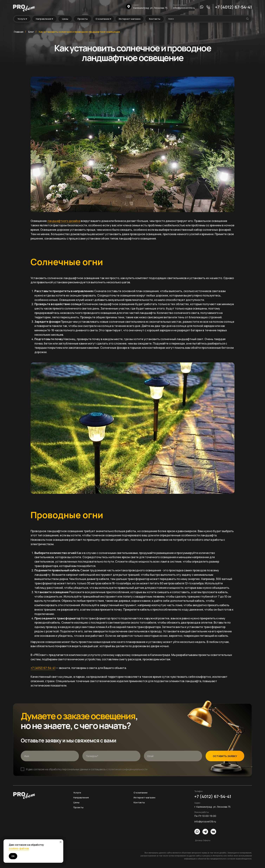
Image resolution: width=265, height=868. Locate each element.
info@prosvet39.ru (184, 8)
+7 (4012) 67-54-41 (234, 7)
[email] (173, 756)
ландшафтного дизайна (64, 221)
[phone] (112, 756)
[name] (50, 756)
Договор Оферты (203, 840)
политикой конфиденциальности (128, 769)
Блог (31, 32)
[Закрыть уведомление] (61, 842)
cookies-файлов (19, 848)
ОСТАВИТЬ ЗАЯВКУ (225, 756)
